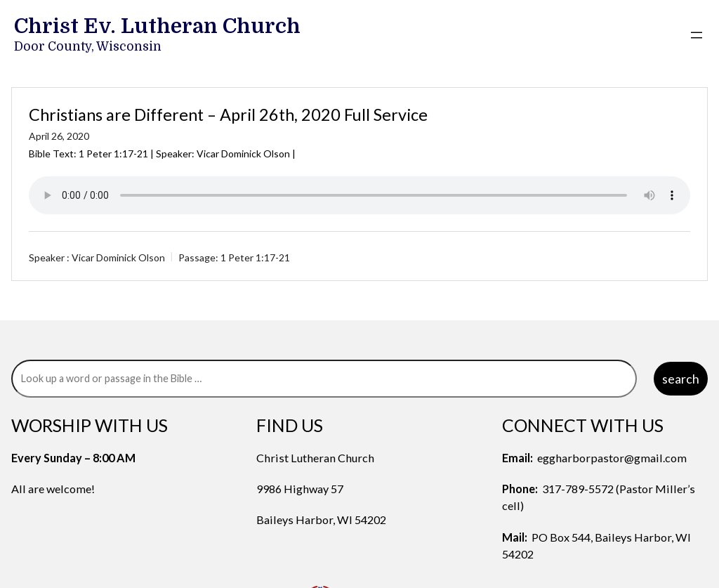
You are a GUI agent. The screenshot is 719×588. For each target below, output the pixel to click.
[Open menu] (697, 35)
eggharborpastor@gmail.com (612, 458)
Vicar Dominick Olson (118, 257)
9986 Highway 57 (300, 489)
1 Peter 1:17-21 (113, 153)
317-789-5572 (578, 489)
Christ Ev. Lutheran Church (157, 26)
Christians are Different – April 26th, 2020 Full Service (228, 115)
